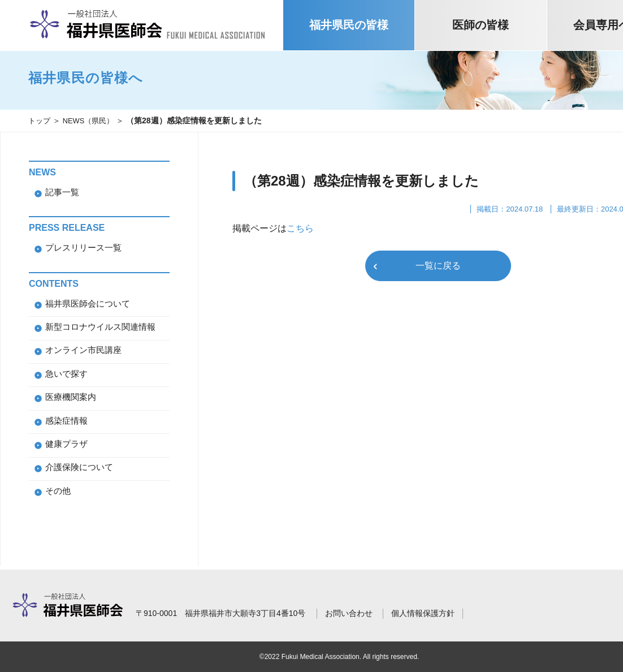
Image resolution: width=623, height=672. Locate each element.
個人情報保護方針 (423, 613)
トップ (40, 120)
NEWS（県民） (92, 120)
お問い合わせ (349, 613)
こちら (300, 228)
